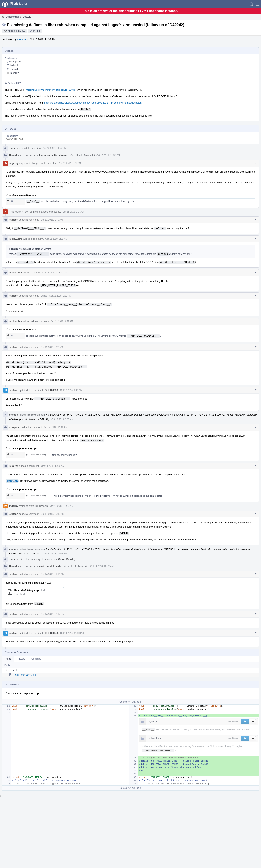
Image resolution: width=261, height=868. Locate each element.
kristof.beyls (54, 566)
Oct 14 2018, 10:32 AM (53, 466)
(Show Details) (67, 559)
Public (37, 31)
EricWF (15, 69)
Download (19, 594)
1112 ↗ (13, 454)
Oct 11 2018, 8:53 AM (56, 273)
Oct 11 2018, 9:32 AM (60, 296)
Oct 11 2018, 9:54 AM (62, 321)
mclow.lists (16, 239)
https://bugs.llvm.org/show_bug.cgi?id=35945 (51, 90)
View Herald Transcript (82, 155)
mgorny (15, 73)
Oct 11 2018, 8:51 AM (56, 239)
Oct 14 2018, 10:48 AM (53, 514)
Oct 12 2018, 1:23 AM (52, 347)
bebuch (15, 65)
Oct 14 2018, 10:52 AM (55, 554)
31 (10, 201)
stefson (21, 39)
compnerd (16, 61)
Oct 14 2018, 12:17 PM (53, 614)
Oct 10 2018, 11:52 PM (55, 148)
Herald (13, 155)
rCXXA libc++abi (15, 139)
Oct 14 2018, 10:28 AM (56, 427)
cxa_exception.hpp (25, 675)
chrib (42, 566)
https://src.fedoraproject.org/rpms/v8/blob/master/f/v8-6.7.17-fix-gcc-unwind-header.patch (93, 103)
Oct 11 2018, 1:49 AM (52, 220)
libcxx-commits (48, 155)
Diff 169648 (51, 633)
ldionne (63, 155)
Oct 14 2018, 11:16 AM (53, 574)
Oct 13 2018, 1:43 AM (71, 390)
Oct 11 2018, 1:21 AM (70, 163)
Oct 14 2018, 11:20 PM (72, 633)
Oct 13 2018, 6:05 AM (62, 419)
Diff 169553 (51, 390)
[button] (258, 4)
